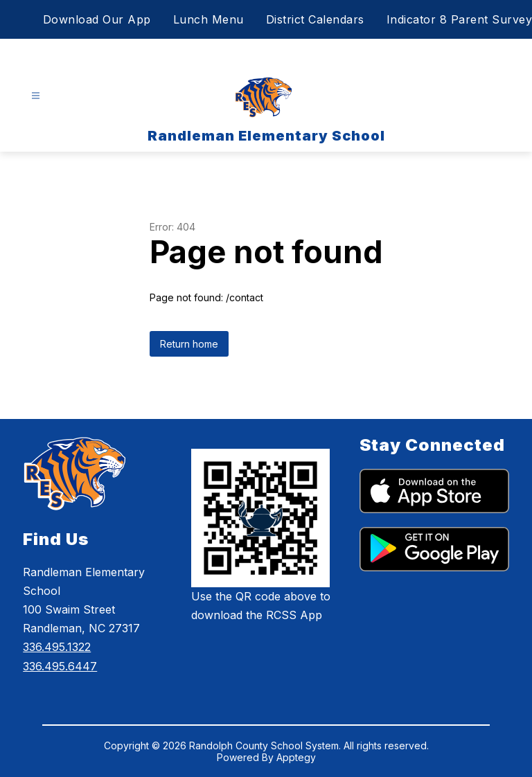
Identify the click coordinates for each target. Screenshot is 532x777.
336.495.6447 (60, 666)
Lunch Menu (209, 19)
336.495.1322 (57, 647)
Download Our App (97, 19)
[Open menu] (36, 96)
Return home (189, 344)
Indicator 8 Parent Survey (460, 19)
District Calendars (315, 19)
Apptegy (296, 757)
